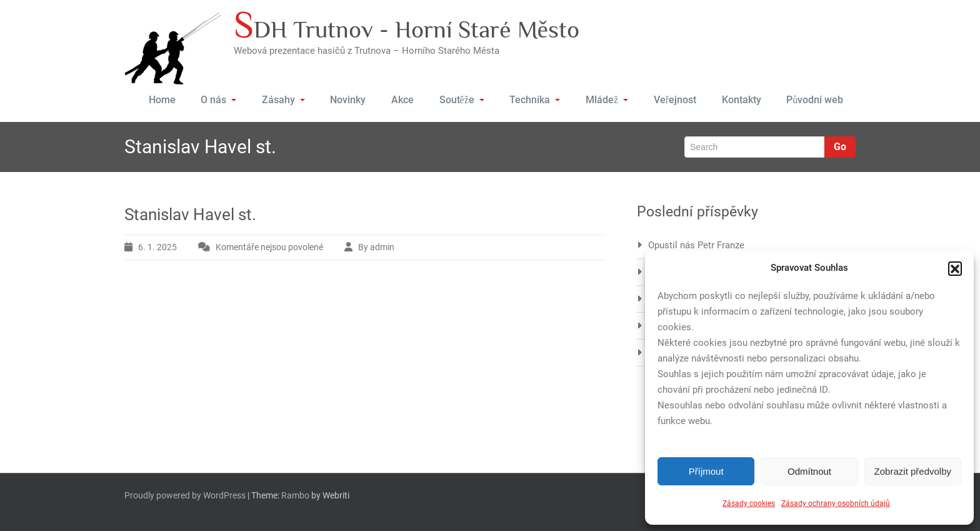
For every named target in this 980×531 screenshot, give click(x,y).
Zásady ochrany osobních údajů (836, 503)
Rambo (295, 495)
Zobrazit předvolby (913, 471)
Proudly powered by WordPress (185, 495)
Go (840, 147)
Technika (536, 100)
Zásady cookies (749, 503)
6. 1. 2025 (157, 247)
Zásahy (284, 100)
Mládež (607, 100)
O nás (219, 100)
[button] (955, 268)
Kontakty (741, 100)
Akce (403, 100)
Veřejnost (675, 100)
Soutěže (462, 100)
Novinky (349, 100)
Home (162, 100)
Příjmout (706, 471)
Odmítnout (809, 471)
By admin (376, 247)
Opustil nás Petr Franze (696, 245)
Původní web (815, 100)
